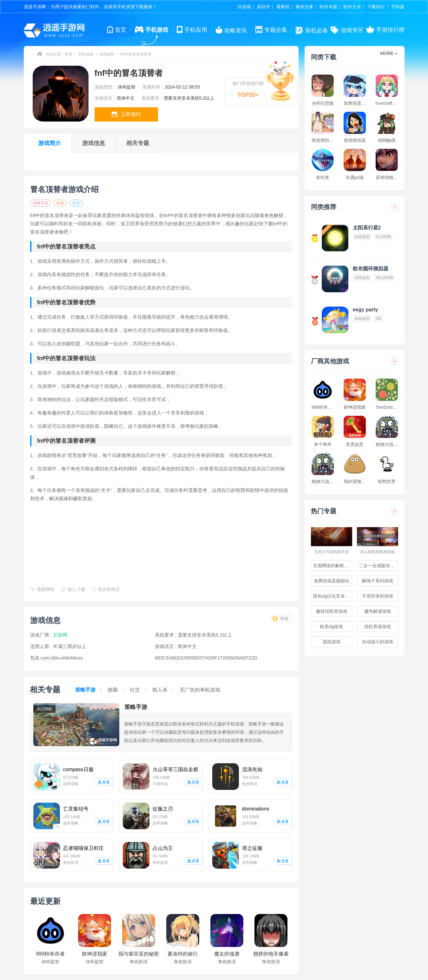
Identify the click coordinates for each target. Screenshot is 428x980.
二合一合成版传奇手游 (379, 566)
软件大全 (352, 7)
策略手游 (41, 203)
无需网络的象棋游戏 (333, 566)
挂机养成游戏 (378, 626)
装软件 (264, 7)
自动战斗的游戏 (378, 642)
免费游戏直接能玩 (332, 581)
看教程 (283, 7)
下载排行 (376, 7)
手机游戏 (86, 54)
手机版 (398, 7)
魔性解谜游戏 (378, 611)
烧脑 (60, 203)
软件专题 (328, 7)
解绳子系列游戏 (378, 581)
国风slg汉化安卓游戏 (333, 596)
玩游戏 (244, 7)
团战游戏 (332, 642)
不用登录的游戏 (378, 596)
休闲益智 (107, 54)
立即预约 (126, 114)
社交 (76, 203)
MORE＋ (389, 53)
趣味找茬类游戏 (332, 611)
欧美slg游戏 (332, 626)
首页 (69, 54)
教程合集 (305, 7)
